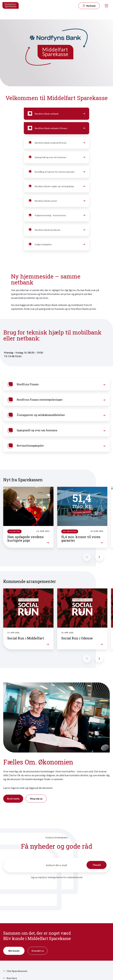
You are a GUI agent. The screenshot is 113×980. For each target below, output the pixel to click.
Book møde (13, 799)
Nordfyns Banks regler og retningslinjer (56, 186)
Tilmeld (97, 865)
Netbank (89, 6)
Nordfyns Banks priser (56, 201)
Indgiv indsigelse (56, 244)
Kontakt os (38, 951)
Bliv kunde (14, 951)
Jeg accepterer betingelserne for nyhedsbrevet (57, 877)
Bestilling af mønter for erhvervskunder (56, 172)
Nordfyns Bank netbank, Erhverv (56, 128)
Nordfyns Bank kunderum (56, 230)
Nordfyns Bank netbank (56, 114)
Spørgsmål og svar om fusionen (56, 157)
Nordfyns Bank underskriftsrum (56, 143)
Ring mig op (36, 799)
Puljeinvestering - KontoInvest (56, 215)
